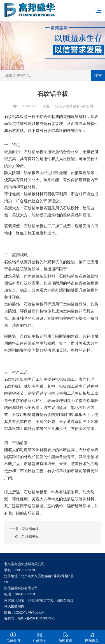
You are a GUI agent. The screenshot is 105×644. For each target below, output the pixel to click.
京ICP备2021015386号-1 (36, 618)
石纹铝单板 (14, 117)
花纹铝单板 (30, 529)
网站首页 (92, 637)
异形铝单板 (30, 536)
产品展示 (39, 637)
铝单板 (57, 131)
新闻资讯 (66, 637)
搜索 (98, 75)
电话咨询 (13, 637)
